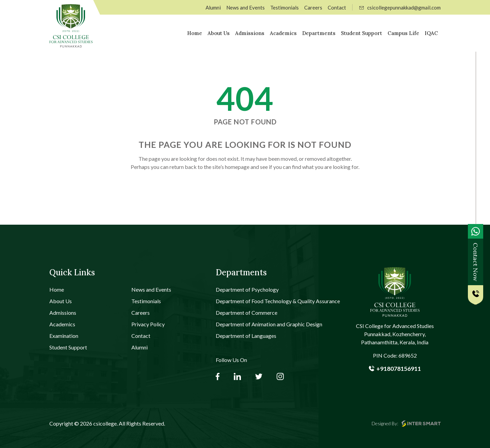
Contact (337, 7)
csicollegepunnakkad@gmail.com (400, 7)
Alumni (213, 7)
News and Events (246, 7)
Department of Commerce (247, 313)
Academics (283, 33)
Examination (64, 336)
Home (195, 33)
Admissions (250, 33)
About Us (219, 33)
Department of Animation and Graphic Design (269, 324)
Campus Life (403, 33)
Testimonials (284, 7)
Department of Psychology (247, 289)
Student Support (362, 33)
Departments (319, 33)
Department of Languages (246, 336)
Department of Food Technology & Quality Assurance (278, 301)
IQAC (431, 33)
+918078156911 (395, 368)
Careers (313, 7)
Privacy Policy (148, 324)
